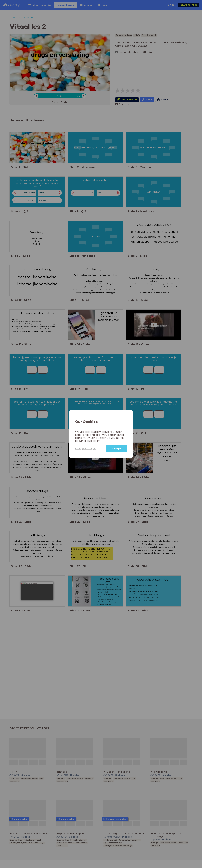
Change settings (85, 449)
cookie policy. (92, 441)
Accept (116, 449)
